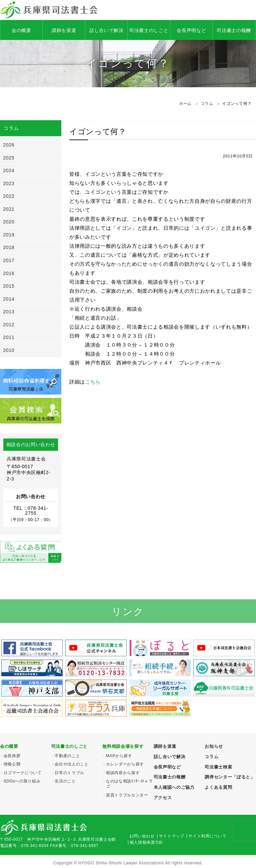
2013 (9, 312)
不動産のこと (67, 756)
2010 (9, 350)
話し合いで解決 (106, 30)
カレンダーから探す (125, 764)
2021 (9, 209)
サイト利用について (207, 836)
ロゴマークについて (23, 773)
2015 (9, 286)
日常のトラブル (69, 773)
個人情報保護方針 (146, 842)
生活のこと (65, 781)
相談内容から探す (123, 773)
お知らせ (214, 746)
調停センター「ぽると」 (230, 777)
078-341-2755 (36, 510)
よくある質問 (218, 787)
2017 (9, 260)
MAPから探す (119, 756)
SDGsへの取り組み (22, 781)
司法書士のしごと (149, 30)
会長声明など (191, 30)
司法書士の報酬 (234, 30)
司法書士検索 (218, 767)
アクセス (163, 798)
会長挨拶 (12, 756)
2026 (9, 145)
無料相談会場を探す (123, 746)
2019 (9, 235)
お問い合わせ (142, 836)
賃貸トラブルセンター (127, 795)
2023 (9, 183)
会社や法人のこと (71, 764)
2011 (9, 337)
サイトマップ (172, 836)
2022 (9, 196)
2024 (9, 170)
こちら (93, 382)
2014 (9, 299)
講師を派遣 (64, 30)
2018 (9, 247)
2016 (9, 273)
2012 (9, 325)
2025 (9, 158)
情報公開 (12, 764)
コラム (211, 757)
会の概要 (21, 30)
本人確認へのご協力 (174, 787)
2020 (9, 222)
